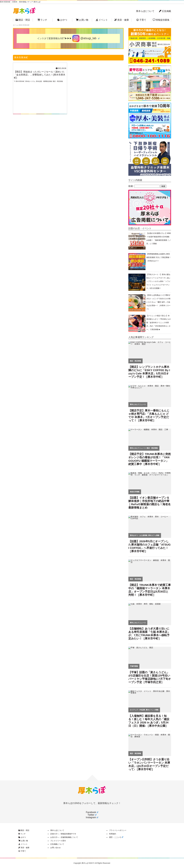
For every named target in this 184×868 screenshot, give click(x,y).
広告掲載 (165, 11)
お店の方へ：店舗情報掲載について (64, 837)
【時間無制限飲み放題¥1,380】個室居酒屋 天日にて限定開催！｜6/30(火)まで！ (159, 257)
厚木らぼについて (145, 11)
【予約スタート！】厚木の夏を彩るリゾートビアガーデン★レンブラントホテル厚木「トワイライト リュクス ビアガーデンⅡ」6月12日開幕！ (158, 281)
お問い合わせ (55, 848)
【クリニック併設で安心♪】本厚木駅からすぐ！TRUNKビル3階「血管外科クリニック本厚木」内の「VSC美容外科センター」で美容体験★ (158, 323)
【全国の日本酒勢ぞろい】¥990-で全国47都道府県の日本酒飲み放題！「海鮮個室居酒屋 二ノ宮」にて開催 (159, 238)
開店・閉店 (23, 20)
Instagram (92, 817)
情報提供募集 (161, 20)
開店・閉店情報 (58, 81)
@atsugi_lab (86, 38)
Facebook (92, 812)
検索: (131, 186)
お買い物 (82, 20)
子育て (141, 20)
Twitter (92, 815)
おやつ (62, 20)
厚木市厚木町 (20, 81)
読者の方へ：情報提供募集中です (63, 834)
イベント (102, 20)
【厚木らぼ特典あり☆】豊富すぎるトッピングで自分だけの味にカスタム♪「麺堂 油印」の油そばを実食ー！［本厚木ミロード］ (158, 302)
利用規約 (113, 834)
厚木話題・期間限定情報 (44, 81)
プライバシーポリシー (118, 830)
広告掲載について (57, 844)
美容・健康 (122, 20)
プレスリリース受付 (58, 841)
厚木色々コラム (30, 81)
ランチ (42, 20)
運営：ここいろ (116, 837)
